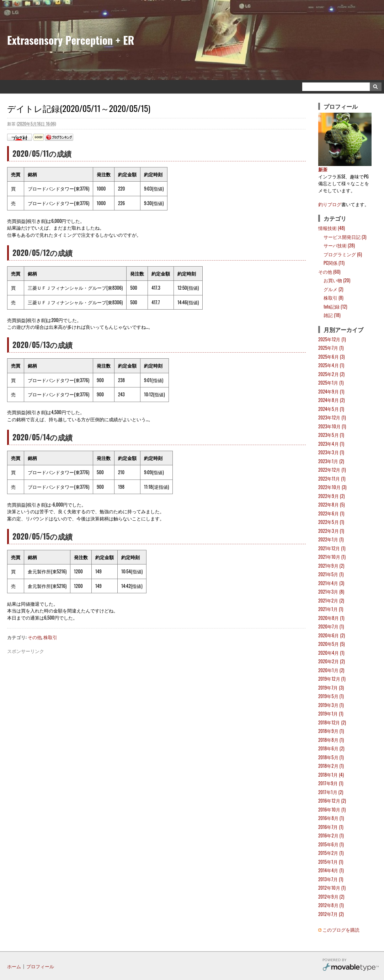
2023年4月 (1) (331, 444)
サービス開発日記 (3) (345, 237)
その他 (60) (329, 272)
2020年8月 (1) (331, 618)
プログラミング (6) (343, 254)
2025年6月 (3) (331, 357)
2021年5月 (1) (331, 574)
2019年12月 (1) (332, 679)
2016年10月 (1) (332, 809)
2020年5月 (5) (331, 644)
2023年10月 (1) (332, 426)
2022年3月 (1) (331, 531)
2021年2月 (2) (331, 600)
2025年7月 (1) (331, 348)
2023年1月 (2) (331, 461)
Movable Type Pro (351, 966)
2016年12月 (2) (332, 800)
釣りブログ (330, 204)
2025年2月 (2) (331, 374)
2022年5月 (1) (331, 522)
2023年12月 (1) (332, 417)
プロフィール (40, 966)
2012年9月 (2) (331, 896)
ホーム (14, 966)
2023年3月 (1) (331, 452)
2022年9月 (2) (331, 496)
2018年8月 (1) (331, 740)
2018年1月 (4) (331, 775)
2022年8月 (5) (331, 504)
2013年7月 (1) (331, 879)
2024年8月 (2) (331, 400)
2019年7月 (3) (331, 687)
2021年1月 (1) (331, 609)
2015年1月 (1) (331, 862)
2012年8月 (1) (331, 905)
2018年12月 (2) (332, 722)
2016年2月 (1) (331, 835)
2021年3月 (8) (331, 591)
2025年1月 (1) (331, 382)
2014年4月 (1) (331, 870)
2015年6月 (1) (331, 844)
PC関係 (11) (334, 263)
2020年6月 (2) (332, 635)
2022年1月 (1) (331, 539)
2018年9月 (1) (331, 731)
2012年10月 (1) (332, 888)
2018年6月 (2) (331, 748)
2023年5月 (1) (331, 435)
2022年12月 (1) (332, 470)
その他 (35, 637)
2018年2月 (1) (331, 766)
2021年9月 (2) (331, 566)
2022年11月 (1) (332, 478)
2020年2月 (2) (332, 661)
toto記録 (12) (335, 306)
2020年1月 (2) (331, 670)
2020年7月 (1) (331, 626)
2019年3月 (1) (331, 705)
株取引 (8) (334, 298)
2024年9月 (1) (331, 391)
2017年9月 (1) (331, 783)
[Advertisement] (156, 671)
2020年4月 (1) (331, 653)
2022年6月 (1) (331, 513)
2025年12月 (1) (332, 339)
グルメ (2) (333, 289)
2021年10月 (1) (332, 557)
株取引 (50, 637)
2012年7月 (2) (331, 914)
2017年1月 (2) (331, 792)
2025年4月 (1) (331, 365)
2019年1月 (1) (331, 713)
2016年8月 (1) (331, 818)
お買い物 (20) (337, 280)
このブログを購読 (341, 930)
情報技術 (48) (332, 228)
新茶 (323, 169)
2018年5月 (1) (331, 757)
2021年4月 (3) (331, 583)
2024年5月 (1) (331, 409)
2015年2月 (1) (331, 853)
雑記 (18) (332, 315)
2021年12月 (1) (332, 548)
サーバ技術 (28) (339, 245)
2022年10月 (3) (332, 487)
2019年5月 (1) (331, 696)
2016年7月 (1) (331, 827)
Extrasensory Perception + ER (71, 40)
